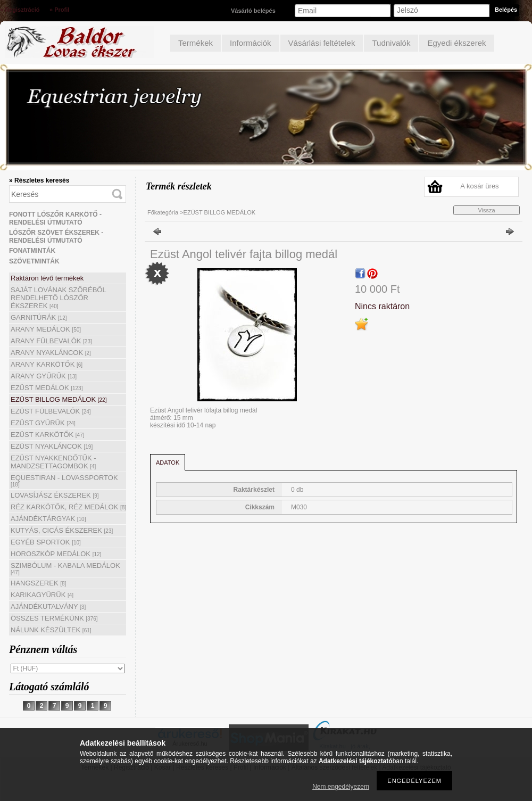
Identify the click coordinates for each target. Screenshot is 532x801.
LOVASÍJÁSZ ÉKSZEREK (55, 495)
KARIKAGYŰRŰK (42, 595)
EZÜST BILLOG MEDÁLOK (59, 399)
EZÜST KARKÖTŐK (48, 435)
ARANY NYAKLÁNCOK (51, 353)
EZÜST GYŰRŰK (43, 423)
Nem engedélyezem (341, 787)
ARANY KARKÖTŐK (47, 364)
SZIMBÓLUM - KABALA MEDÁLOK (65, 568)
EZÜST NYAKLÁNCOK (52, 446)
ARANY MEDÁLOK (46, 329)
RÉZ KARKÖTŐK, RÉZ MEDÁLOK (68, 507)
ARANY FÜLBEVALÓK (51, 341)
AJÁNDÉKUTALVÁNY (48, 606)
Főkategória (163, 212)
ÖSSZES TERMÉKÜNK (54, 618)
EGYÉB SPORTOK (46, 542)
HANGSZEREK (38, 583)
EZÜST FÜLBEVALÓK (51, 411)
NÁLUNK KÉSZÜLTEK (51, 630)
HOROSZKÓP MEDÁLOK (56, 554)
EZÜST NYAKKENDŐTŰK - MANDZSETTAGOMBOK (53, 462)
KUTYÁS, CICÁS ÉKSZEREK (62, 530)
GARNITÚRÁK (39, 317)
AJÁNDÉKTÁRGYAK (48, 519)
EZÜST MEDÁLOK (47, 388)
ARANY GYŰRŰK (44, 376)
